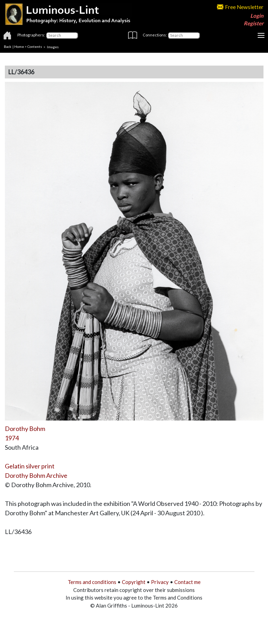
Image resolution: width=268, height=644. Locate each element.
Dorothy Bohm (25, 429)
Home (19, 46)
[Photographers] (62, 35)
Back (8, 46)
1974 (12, 438)
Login (257, 16)
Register (254, 23)
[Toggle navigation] (261, 35)
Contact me (187, 582)
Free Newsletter (240, 7)
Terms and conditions (92, 582)
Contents (35, 46)
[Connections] (184, 35)
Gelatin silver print (30, 466)
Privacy (160, 582)
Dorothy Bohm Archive (36, 475)
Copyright (134, 582)
